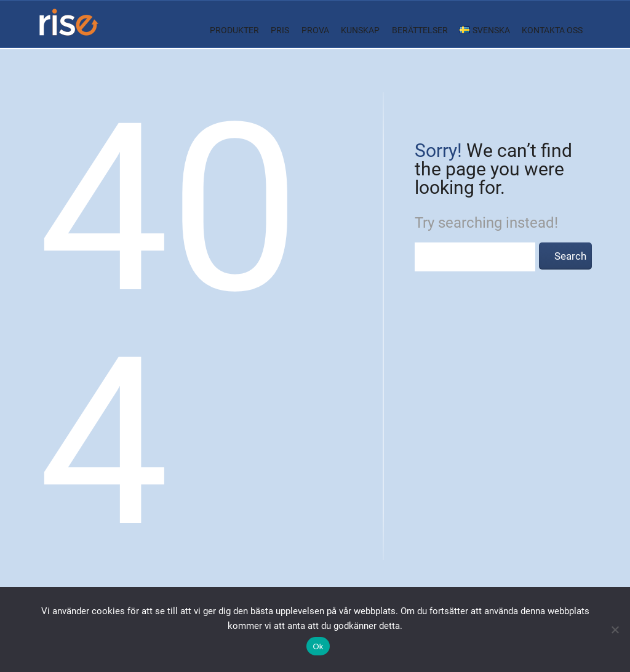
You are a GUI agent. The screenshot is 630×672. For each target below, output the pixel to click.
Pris (280, 30)
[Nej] (615, 630)
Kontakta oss (552, 30)
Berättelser (420, 30)
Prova (315, 30)
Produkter (234, 30)
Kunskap (360, 30)
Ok (318, 646)
